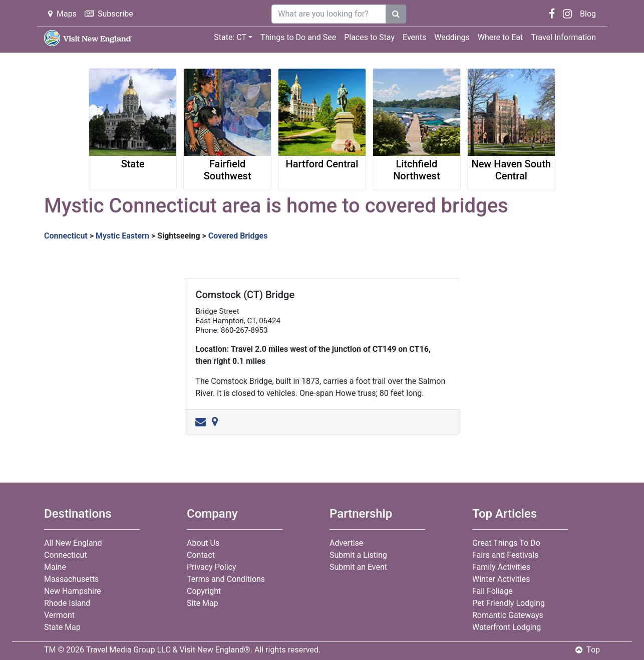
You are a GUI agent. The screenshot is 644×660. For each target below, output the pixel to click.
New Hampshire (73, 591)
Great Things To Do (506, 543)
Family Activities (501, 567)
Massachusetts (71, 579)
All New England (73, 543)
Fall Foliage (493, 591)
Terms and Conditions (226, 579)
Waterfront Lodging (507, 627)
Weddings (452, 37)
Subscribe (109, 14)
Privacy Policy (212, 567)
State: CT (230, 37)
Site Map (203, 603)
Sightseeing (179, 236)
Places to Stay (369, 37)
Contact (201, 555)
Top (588, 650)
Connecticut (66, 236)
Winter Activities (501, 579)
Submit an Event (358, 567)
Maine (55, 567)
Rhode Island (67, 603)
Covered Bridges (238, 236)
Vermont (59, 615)
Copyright (204, 591)
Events (414, 37)
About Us (203, 543)
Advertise (346, 543)
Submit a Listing (358, 555)
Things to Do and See (298, 37)
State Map (62, 627)
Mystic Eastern (122, 236)
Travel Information (563, 37)
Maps (62, 14)
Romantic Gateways (508, 615)
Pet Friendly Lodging (509, 603)
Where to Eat (500, 37)
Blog (588, 14)
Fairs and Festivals (505, 555)
